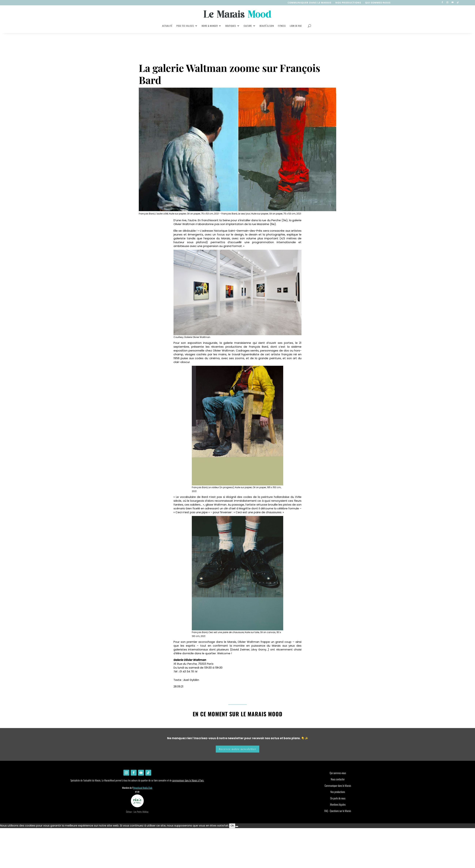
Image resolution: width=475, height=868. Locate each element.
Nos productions (338, 792)
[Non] (237, 826)
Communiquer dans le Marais (309, 3)
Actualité (167, 26)
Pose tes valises (185, 26)
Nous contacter (338, 779)
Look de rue (296, 26)
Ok (232, 826)
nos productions (348, 3)
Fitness (282, 26)
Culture (248, 26)
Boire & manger (210, 26)
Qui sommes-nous (378, 3)
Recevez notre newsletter (238, 749)
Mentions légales (338, 804)
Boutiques (231, 26)
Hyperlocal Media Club (143, 788)
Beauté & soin (267, 26)
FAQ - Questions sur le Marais (338, 811)
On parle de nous (338, 798)
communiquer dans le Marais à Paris (188, 780)
